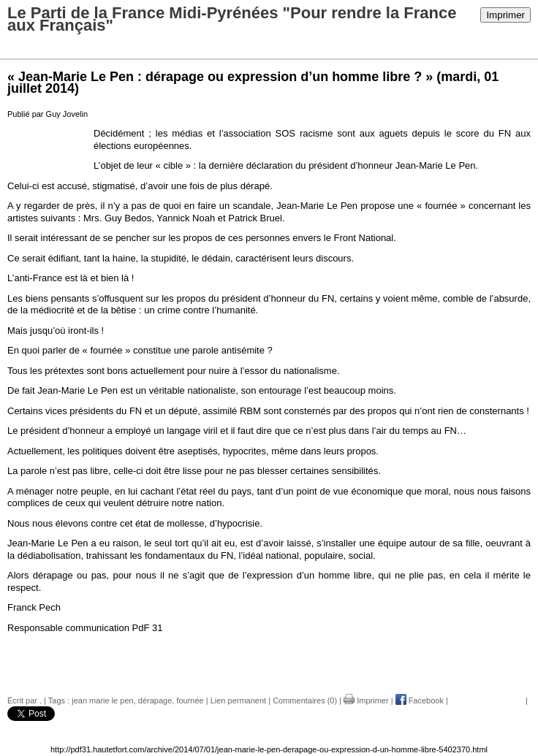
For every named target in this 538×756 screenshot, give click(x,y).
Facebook (420, 700)
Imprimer (505, 15)
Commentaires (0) (305, 700)
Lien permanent (238, 700)
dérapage (155, 700)
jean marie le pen (102, 700)
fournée (190, 700)
